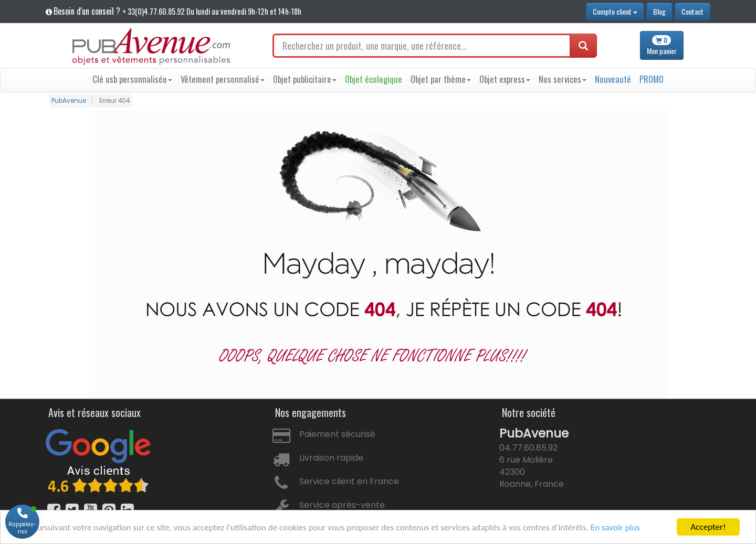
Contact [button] (692, 11)
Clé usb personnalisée (132, 79)
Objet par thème (441, 79)
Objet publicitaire (305, 79)
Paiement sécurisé (337, 434)
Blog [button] (659, 11)
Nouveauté (613, 79)
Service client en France (349, 481)
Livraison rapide (331, 458)
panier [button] (662, 46)
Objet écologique (374, 79)
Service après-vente (342, 505)
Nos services (563, 79)
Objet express (505, 79)
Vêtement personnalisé (223, 79)
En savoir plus (615, 527)
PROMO (652, 79)
